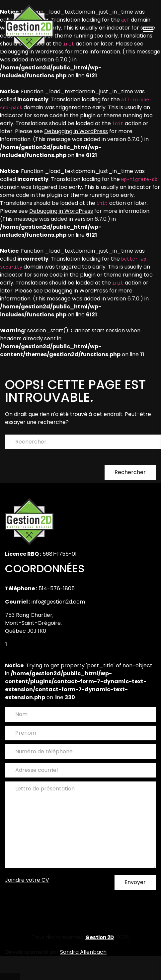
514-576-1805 (57, 588)
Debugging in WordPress (76, 131)
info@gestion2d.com (58, 602)
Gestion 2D (100, 937)
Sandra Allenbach (83, 952)
